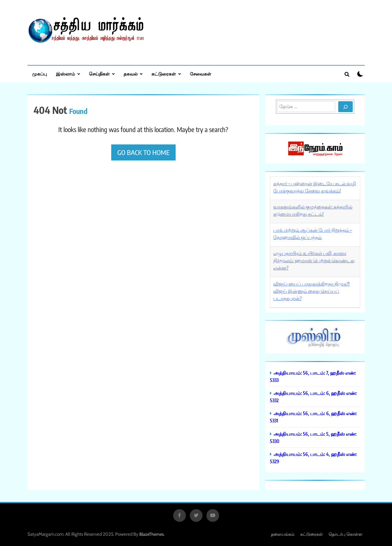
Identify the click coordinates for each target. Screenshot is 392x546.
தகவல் (131, 74)
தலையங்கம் (283, 534)
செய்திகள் (99, 74)
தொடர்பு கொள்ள (345, 534)
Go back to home (143, 152)
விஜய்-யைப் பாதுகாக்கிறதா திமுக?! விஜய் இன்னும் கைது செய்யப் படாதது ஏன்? (311, 291)
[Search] (345, 107)
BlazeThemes (152, 534)
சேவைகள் (201, 74)
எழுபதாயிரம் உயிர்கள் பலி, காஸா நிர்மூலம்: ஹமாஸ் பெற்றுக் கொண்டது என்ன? (314, 260)
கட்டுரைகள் (164, 74)
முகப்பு (39, 74)
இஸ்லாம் (65, 74)
